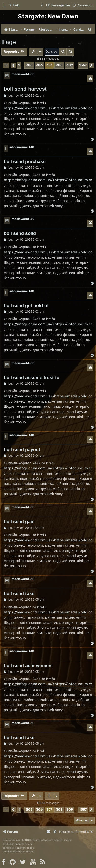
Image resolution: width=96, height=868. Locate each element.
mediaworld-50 (23, 74)
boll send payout (22, 450)
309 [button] (70, 65)
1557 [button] (83, 65)
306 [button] (39, 65)
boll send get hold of (26, 306)
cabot (30, 848)
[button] (6, 65)
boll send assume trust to (32, 378)
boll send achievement (28, 666)
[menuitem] (14, 5)
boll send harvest (25, 89)
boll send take (19, 594)
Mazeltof (20, 848)
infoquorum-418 (22, 147)
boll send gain (19, 522)
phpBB (25, 840)
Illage (9, 42)
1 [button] (19, 65)
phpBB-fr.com (25, 844)
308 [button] (59, 65)
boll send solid (20, 233)
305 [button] (29, 65)
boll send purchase (25, 162)
